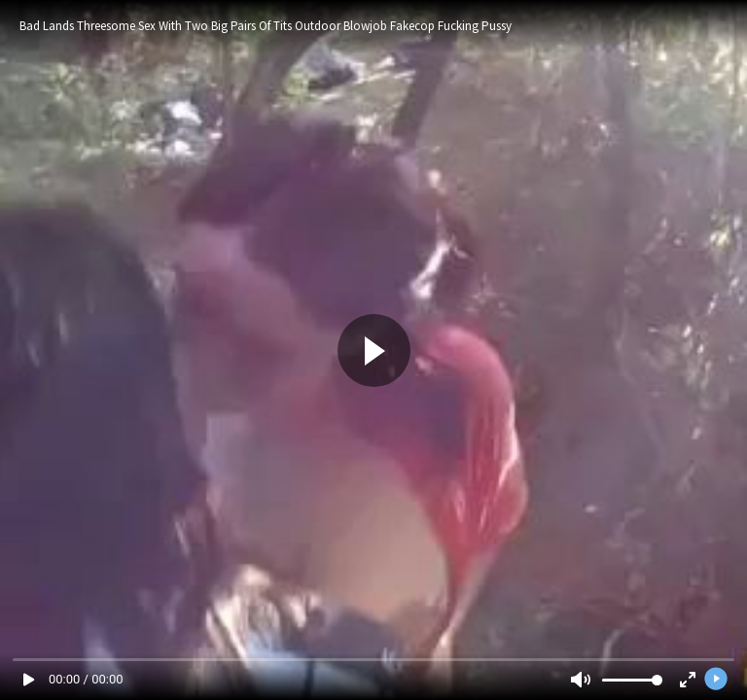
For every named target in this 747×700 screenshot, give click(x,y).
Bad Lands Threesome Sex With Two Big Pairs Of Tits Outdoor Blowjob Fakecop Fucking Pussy (266, 26)
